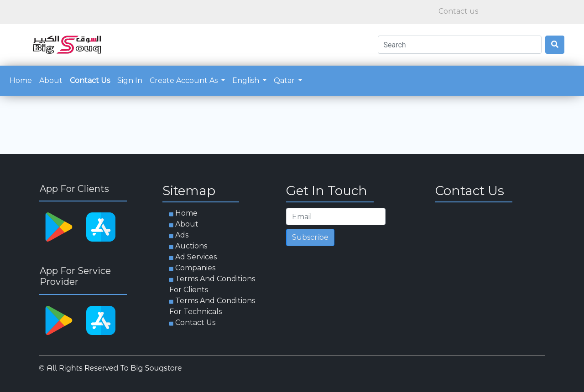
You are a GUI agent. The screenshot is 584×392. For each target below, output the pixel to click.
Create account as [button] (185, 80)
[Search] (460, 45)
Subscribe (310, 237)
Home (23, 80)
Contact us (90, 80)
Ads (182, 235)
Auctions (191, 246)
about (51, 80)
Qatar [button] (285, 80)
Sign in (130, 80)
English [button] (247, 80)
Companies (195, 268)
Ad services (196, 257)
